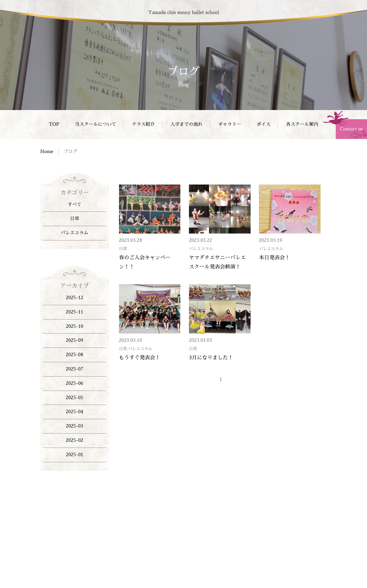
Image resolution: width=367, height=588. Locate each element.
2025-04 (75, 412)
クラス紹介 (143, 124)
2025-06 (75, 383)
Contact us (351, 129)
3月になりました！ (211, 358)
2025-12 (75, 298)
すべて (75, 205)
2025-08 (75, 355)
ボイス (263, 124)
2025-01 (75, 455)
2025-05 (75, 398)
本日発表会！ (274, 258)
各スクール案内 (302, 124)
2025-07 (75, 369)
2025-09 (75, 340)
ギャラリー (230, 124)
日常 (75, 219)
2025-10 (75, 326)
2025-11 (75, 312)
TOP (54, 124)
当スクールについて (95, 124)
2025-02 (75, 440)
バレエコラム (75, 233)
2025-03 (75, 426)
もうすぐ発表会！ (140, 358)
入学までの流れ (186, 124)
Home (47, 152)
